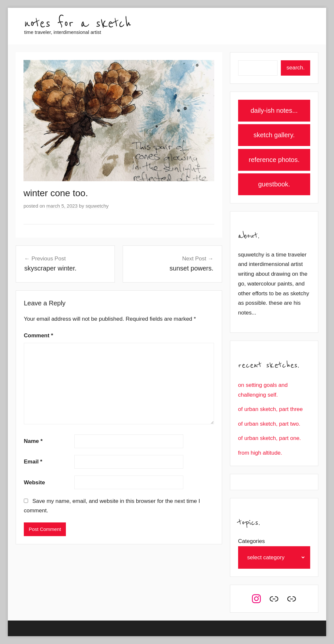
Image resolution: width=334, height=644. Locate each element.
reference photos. (274, 160)
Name (33, 441)
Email (33, 462)
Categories (251, 541)
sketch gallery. (274, 135)
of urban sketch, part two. (269, 424)
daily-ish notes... (274, 110)
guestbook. (274, 184)
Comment (38, 336)
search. (296, 68)
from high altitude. (260, 453)
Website (34, 483)
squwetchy (97, 206)
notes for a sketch (78, 24)
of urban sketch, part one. (270, 438)
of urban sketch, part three (270, 409)
